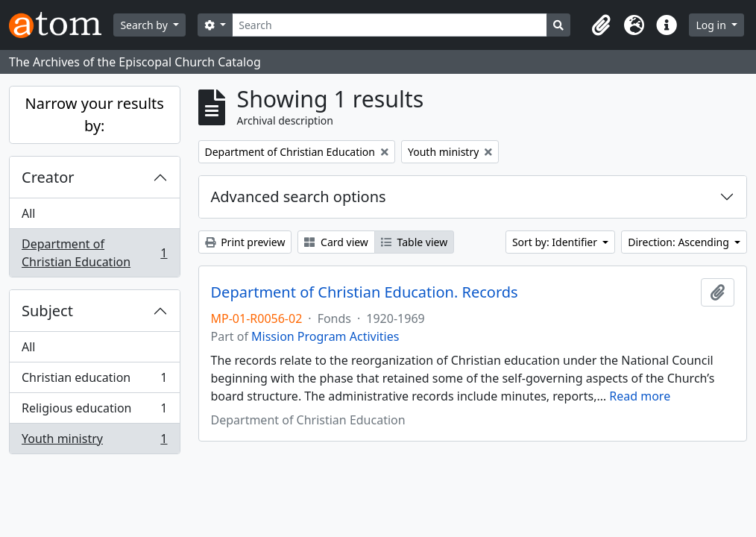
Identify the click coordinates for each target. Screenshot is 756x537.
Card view (336, 242)
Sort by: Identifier (556, 242)
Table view (414, 242)
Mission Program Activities (325, 336)
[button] (601, 25)
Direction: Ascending (680, 242)
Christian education (94, 381)
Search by (145, 25)
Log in (712, 25)
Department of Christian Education (94, 253)
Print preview (245, 242)
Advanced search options (299, 197)
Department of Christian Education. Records (365, 292)
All (28, 213)
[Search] (390, 25)
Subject (47, 311)
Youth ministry (94, 442)
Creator (48, 177)
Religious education (94, 411)
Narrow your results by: (95, 114)
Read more (640, 396)
